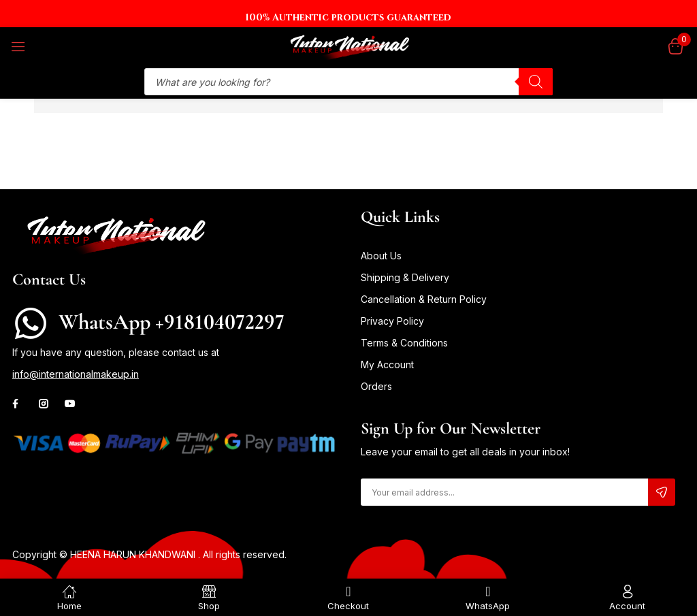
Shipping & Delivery (405, 277)
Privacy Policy (392, 321)
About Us (381, 256)
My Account (387, 364)
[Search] (536, 82)
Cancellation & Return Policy (424, 299)
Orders (376, 386)
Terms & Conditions (404, 343)
